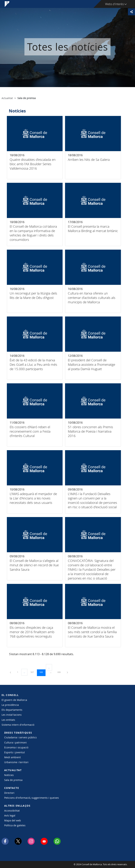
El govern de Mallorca (14, 700)
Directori (9, 793)
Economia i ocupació (16, 747)
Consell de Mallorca (12, 864)
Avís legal (10, 815)
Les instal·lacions (12, 715)
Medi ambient (12, 757)
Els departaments (12, 710)
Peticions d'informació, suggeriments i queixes (32, 798)
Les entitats (8, 720)
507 (33, 672)
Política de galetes (15, 825)
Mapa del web (13, 820)
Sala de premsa (13, 780)
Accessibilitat (12, 811)
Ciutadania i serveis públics (20, 737)
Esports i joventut (15, 752)
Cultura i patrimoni (15, 742)
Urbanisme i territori (16, 762)
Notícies (9, 775)
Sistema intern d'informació (18, 725)
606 (60, 672)
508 (42, 672)
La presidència (10, 705)
